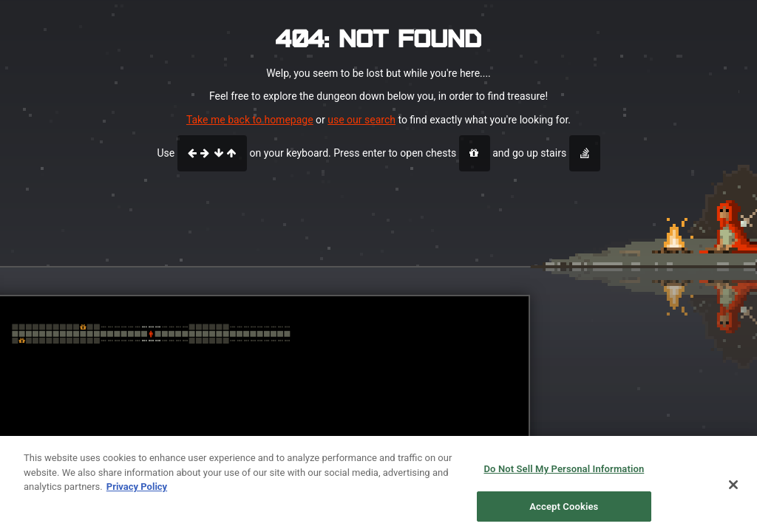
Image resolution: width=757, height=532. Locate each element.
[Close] (733, 490)
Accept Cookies (564, 511)
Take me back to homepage (250, 120)
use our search (361, 120)
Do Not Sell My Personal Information (564, 474)
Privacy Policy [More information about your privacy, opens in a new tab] (137, 492)
